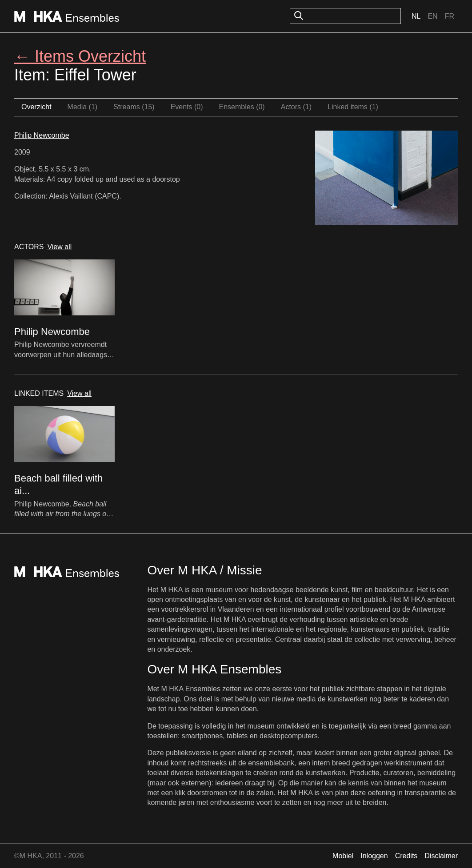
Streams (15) (134, 107)
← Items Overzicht (80, 56)
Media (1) (83, 107)
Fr (450, 16)
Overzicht (36, 107)
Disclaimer (441, 856)
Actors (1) (296, 107)
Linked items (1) (353, 107)
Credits (406, 856)
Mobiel (343, 856)
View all (59, 247)
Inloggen (374, 856)
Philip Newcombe (42, 135)
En (432, 16)
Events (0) (187, 107)
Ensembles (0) (242, 107)
